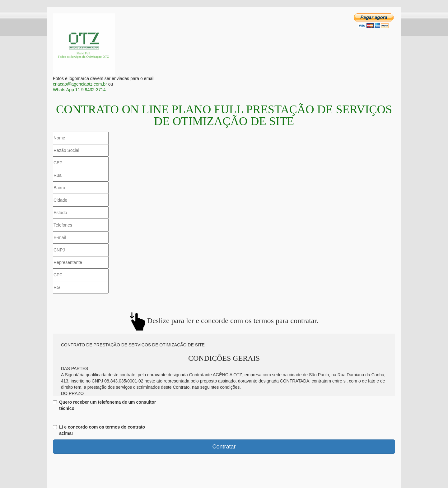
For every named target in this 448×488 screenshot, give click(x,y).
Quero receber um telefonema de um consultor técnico (104, 405)
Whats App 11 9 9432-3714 (79, 90)
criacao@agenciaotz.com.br (80, 84)
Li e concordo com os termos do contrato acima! (99, 430)
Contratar (224, 447)
